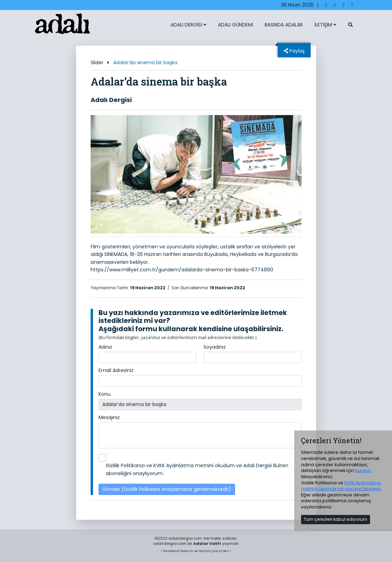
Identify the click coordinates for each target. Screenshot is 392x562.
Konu (105, 394)
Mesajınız (109, 417)
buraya (363, 470)
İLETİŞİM (325, 25)
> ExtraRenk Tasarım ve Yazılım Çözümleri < (196, 551)
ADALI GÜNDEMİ (235, 25)
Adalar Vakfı (207, 543)
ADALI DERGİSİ (188, 25)
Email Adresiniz (116, 370)
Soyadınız (215, 347)
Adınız (105, 347)
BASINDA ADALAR (284, 25)
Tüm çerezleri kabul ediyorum (336, 519)
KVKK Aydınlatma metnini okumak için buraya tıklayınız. (341, 486)
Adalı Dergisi (111, 100)
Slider (97, 63)
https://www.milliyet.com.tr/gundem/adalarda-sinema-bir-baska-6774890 (182, 270)
